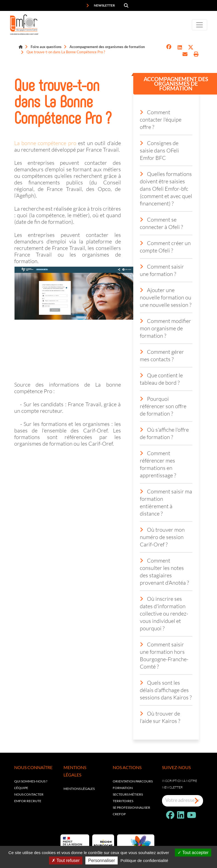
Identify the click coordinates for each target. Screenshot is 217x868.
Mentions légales (79, 789)
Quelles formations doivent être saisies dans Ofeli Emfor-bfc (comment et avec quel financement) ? (166, 189)
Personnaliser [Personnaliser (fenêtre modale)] (102, 860)
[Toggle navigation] (199, 25)
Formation (123, 788)
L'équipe (21, 788)
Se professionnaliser (131, 807)
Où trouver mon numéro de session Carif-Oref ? (162, 537)
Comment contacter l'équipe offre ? (161, 119)
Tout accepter (193, 853)
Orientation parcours (133, 781)
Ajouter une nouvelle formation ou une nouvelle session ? (166, 297)
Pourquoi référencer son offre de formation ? (163, 406)
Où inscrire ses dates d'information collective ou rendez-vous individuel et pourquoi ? (164, 613)
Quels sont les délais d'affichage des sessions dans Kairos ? (166, 690)
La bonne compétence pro (45, 143)
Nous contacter (29, 794)
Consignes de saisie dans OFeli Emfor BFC (159, 150)
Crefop (119, 814)
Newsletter (101, 5)
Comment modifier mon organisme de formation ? (165, 328)
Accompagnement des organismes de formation (107, 47)
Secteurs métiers (128, 794)
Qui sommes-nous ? (31, 781)
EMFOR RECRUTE (28, 801)
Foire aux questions (46, 47)
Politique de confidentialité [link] (144, 860)
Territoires (123, 801)
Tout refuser (66, 860)
